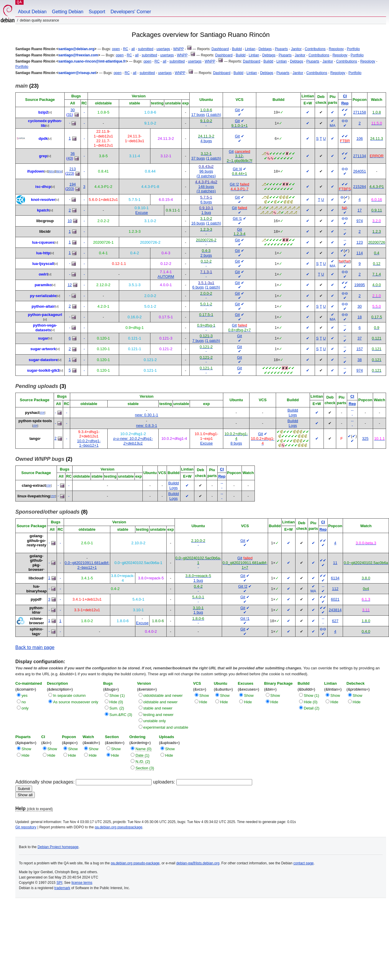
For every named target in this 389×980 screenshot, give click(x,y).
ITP (42, 413)
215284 (360, 187)
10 (70, 221)
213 (73, 169)
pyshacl (32, 413)
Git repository (26, 827)
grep (43, 156)
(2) (44, 459)
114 (360, 253)
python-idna (37, 610)
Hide (203, 702)
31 (70, 115)
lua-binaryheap (36, 589)
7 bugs (198, 341)
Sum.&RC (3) (121, 715)
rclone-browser (36, 621)
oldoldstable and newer (163, 695)
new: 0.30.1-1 (147, 415)
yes (24, 695)
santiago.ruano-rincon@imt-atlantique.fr (92, 61)
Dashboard (220, 49)
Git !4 (237, 169)
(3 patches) (206, 176)
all (133, 49)
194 (73, 184)
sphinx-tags (37, 631)
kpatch (43, 210)
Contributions (315, 49)
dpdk (43, 139)
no (24, 702)
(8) (51, 512)
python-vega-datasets (45, 328)
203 (70, 189)
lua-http (43, 253)
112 (335, 589)
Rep (345, 103)
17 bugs (198, 115)
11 (335, 563)
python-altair (43, 306)
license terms (82, 883)
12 (70, 285)
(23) (27, 86)
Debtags (265, 49)
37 (360, 338)
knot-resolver (43, 200)
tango (35, 439)
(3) (41, 386)
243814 (335, 610)
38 (360, 360)
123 (360, 242)
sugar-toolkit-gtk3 (43, 370)
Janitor (296, 49)
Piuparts (281, 49)
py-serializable (43, 296)
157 (360, 349)
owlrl (43, 274)
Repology (336, 49)
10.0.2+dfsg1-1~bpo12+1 (89, 443)
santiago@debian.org (76, 49)
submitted (146, 49)
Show (204, 695)
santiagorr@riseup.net (77, 73)
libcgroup (45, 221)
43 (70, 158)
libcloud (36, 578)
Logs (293, 415)
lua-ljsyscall (43, 264)
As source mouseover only (76, 702)
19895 (360, 285)
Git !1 (237, 218)
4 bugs (206, 141)
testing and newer (159, 715)
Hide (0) (116, 702)
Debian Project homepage (58, 847)
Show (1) (117, 695)
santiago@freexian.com (78, 55)
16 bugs (198, 223)
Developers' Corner (131, 12)
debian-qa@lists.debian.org (198, 863)
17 (360, 210)
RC (125, 49)
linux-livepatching (34, 496)
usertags (163, 49)
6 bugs (206, 202)
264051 (360, 171)
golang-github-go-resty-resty (36, 540)
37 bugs (198, 158)
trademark (62, 888)
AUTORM (166, 277)
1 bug (206, 213)
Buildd (237, 49)
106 (360, 139)
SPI (59, 883)
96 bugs (206, 171)
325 (365, 439)
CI (345, 96)
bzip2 (43, 112)
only (25, 708)
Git (237, 110)
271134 (360, 156)
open (116, 49)
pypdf (36, 599)
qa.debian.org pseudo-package (135, 863)
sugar (43, 338)
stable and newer (158, 708)
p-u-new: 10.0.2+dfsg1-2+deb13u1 (133, 441)
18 (360, 317)
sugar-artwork (43, 349)
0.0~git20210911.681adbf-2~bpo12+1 (87, 565)
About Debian (32, 12)
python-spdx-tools (35, 421)
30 (73, 110)
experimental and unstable (166, 727)
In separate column (69, 695)
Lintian (250, 49)
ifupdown (36, 171)
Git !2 (234, 184)
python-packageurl (45, 315)
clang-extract (34, 485)
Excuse (142, 213)
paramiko (43, 285)
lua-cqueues (43, 242)
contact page (304, 863)
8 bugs (236, 443)
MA (333, 126)
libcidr (45, 231)
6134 (335, 578)
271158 (360, 112)
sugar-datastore (43, 360)
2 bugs (206, 255)
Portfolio (353, 49)
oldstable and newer (160, 702)
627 (335, 621)
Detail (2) (312, 708)
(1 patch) (213, 115)
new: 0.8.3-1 (147, 426)
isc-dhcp (43, 187)
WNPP (178, 49)
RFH (52, 171)
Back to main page (35, 647)
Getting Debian (68, 12)
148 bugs (206, 187)
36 (73, 154)
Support (97, 12)
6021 (335, 599)
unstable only (155, 721)
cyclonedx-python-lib (45, 123)
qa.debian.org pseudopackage (118, 827)
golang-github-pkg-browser (36, 563)
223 (70, 173)
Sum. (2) (117, 708)
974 (360, 221)
